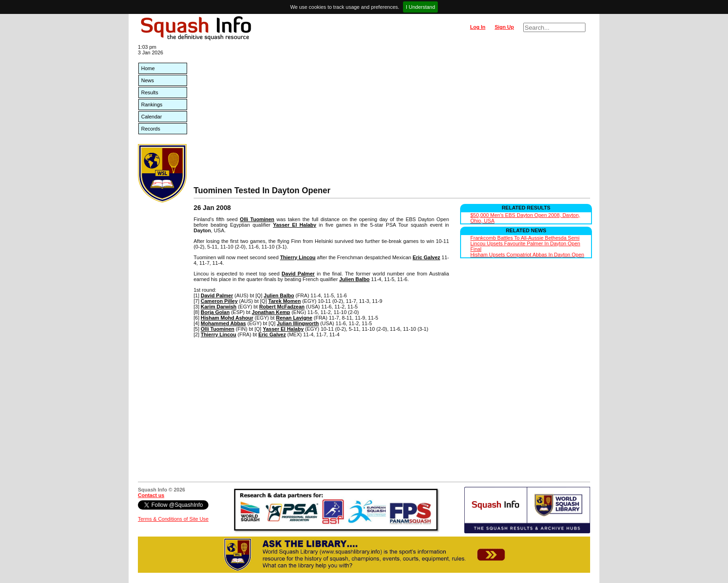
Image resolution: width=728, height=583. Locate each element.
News (148, 80)
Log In (478, 27)
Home (148, 68)
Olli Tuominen (257, 219)
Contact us (151, 495)
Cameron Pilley (219, 301)
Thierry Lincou (298, 257)
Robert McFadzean (282, 307)
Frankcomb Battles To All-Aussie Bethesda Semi (525, 238)
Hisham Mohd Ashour (227, 318)
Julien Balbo (354, 279)
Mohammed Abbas (223, 323)
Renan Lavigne (294, 318)
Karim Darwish (218, 307)
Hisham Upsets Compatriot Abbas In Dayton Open (527, 255)
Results (150, 92)
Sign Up (504, 27)
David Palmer (298, 274)
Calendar (152, 117)
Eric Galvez (426, 257)
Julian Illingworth (298, 323)
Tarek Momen (285, 301)
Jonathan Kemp (271, 312)
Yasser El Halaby (295, 225)
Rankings (152, 105)
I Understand (420, 7)
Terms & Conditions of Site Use (173, 519)
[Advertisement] (392, 116)
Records (151, 129)
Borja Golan (215, 312)
